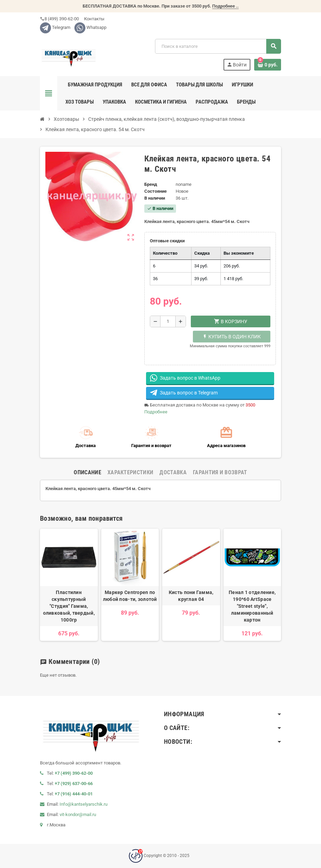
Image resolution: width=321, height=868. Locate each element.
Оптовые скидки (167, 241)
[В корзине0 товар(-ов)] (268, 65)
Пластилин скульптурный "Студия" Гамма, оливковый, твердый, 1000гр (69, 606)
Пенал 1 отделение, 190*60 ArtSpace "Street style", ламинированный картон (252, 606)
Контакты (94, 19)
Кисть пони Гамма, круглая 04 (191, 596)
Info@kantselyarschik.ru (84, 804)
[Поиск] (218, 46)
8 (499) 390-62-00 (59, 19)
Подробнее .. (225, 6)
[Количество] (168, 321)
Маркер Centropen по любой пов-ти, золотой (130, 596)
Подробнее (156, 412)
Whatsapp (90, 27)
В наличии (155, 198)
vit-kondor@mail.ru (78, 814)
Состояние (156, 191)
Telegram (55, 27)
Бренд (151, 184)
